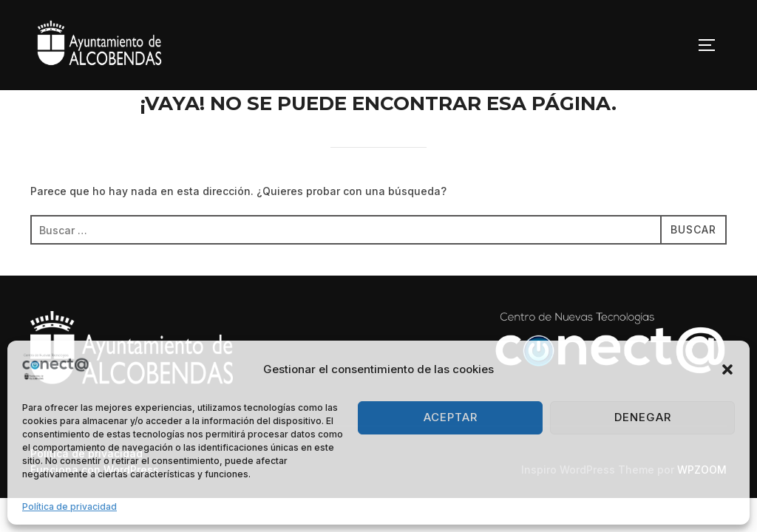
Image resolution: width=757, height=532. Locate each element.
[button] (727, 369)
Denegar (643, 417)
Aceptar (451, 417)
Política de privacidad (69, 507)
